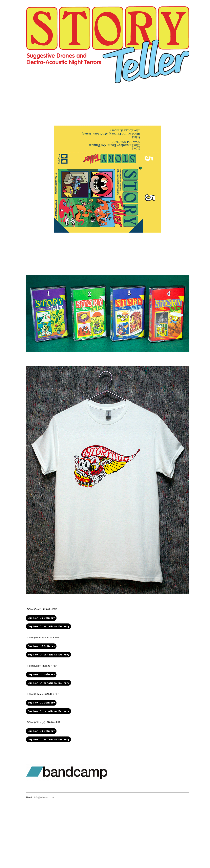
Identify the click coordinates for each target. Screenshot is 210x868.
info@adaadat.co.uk (44, 797)
